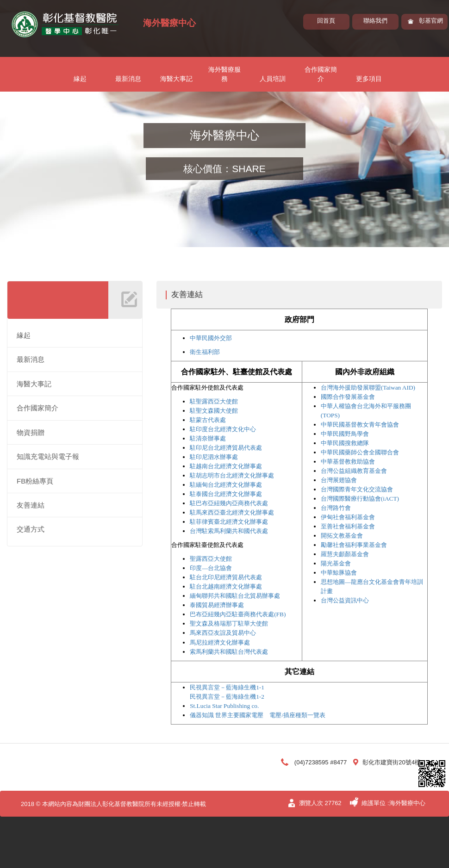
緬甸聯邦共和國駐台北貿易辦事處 (235, 596)
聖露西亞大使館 (211, 559)
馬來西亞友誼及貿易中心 (223, 633)
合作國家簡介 (321, 74)
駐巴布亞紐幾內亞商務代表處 (229, 503)
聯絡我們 (375, 21)
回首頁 (326, 21)
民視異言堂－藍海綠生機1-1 (227, 687)
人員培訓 (273, 79)
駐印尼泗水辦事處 (214, 457)
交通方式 (31, 529)
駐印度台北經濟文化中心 (223, 429)
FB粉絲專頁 (35, 481)
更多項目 (369, 79)
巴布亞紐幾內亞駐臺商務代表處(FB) (238, 614)
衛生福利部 (205, 352)
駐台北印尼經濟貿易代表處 (226, 577)
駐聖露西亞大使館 (214, 401)
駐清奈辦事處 (208, 438)
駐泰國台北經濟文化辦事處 (226, 494)
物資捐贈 (31, 432)
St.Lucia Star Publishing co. (224, 706)
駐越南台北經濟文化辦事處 (226, 466)
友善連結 (31, 505)
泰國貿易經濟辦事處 (217, 605)
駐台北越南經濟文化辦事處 (226, 586)
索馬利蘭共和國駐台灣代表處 (229, 652)
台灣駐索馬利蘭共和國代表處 (229, 531)
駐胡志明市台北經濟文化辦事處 (232, 475)
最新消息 (128, 79)
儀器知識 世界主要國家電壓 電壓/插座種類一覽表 (258, 715)
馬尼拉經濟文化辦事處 (220, 642)
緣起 (80, 79)
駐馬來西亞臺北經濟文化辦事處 (232, 512)
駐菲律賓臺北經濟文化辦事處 (229, 522)
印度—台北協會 (211, 568)
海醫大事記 (176, 79)
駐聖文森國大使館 (214, 411)
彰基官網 (431, 21)
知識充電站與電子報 (48, 456)
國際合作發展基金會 (348, 397)
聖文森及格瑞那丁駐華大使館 (229, 623)
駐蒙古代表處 (208, 420)
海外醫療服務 (224, 74)
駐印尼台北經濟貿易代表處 (226, 448)
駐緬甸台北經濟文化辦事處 (226, 485)
